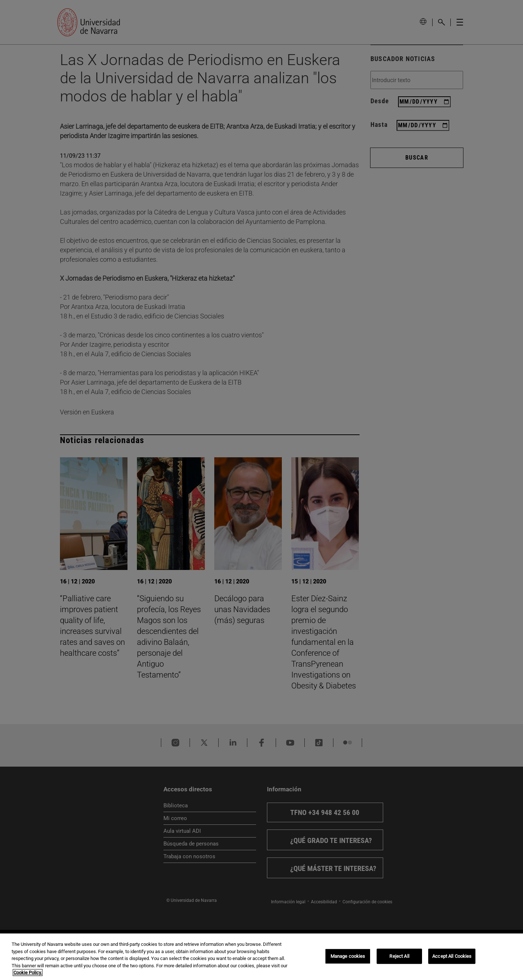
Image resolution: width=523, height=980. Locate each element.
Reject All (399, 956)
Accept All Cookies (452, 956)
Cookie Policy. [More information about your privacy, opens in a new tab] (28, 973)
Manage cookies (348, 956)
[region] (261, 957)
